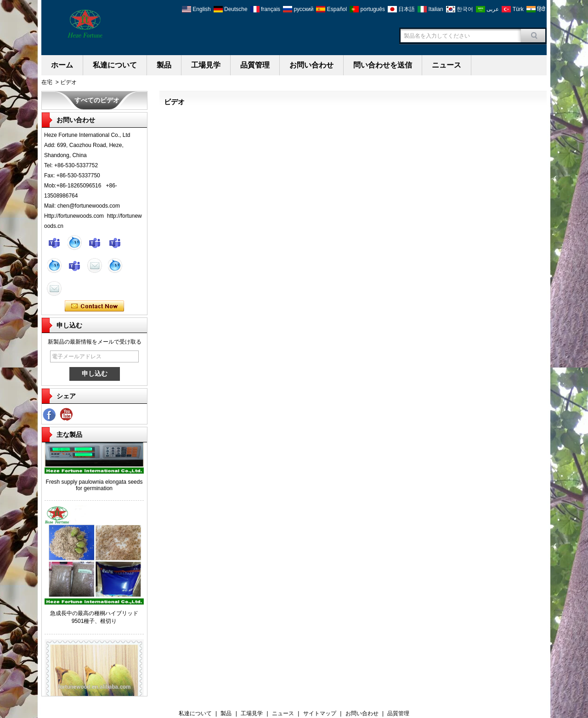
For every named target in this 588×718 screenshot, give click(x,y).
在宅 (47, 82)
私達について (115, 65)
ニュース (447, 65)
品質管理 (255, 65)
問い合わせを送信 (383, 65)
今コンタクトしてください (94, 306)
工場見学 (206, 65)
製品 (164, 65)
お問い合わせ (311, 65)
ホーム (62, 65)
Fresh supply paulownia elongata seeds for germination (94, 486)
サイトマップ (320, 713)
